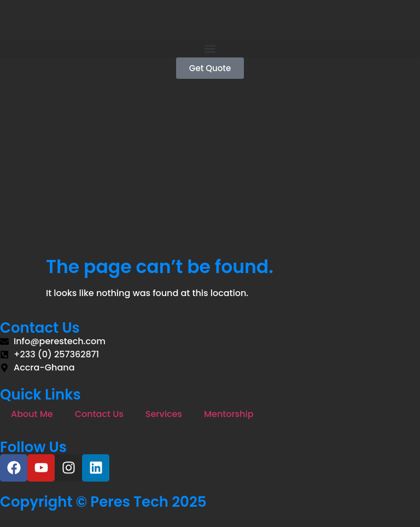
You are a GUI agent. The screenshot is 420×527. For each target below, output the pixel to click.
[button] (210, 48)
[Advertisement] (210, 174)
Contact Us (99, 414)
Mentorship (229, 414)
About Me (32, 414)
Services (164, 414)
